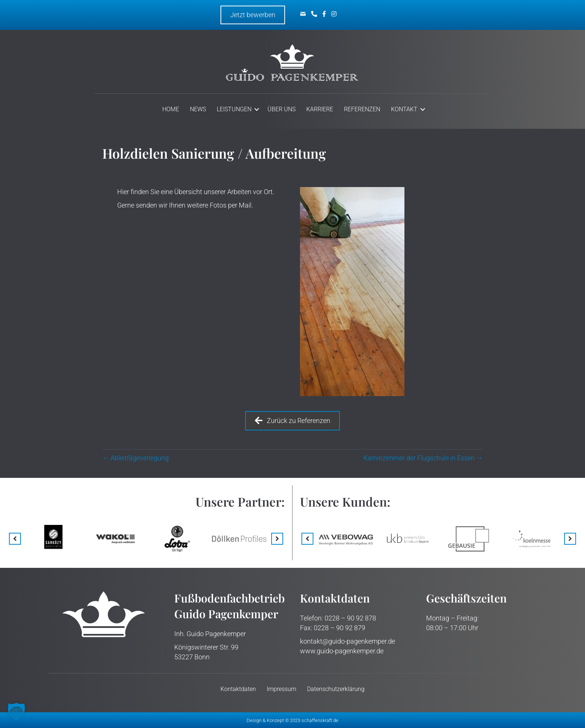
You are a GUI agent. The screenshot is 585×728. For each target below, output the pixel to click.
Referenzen (362, 109)
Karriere (320, 109)
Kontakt (404, 109)
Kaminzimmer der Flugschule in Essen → (423, 458)
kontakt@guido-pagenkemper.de (348, 641)
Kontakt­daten (238, 689)
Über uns (281, 109)
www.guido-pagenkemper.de (342, 651)
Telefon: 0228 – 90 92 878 (338, 618)
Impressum (281, 689)
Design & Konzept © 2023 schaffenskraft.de (292, 720)
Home (171, 109)
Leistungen (234, 109)
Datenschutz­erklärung (336, 689)
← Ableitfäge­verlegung (135, 458)
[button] (15, 539)
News (198, 109)
